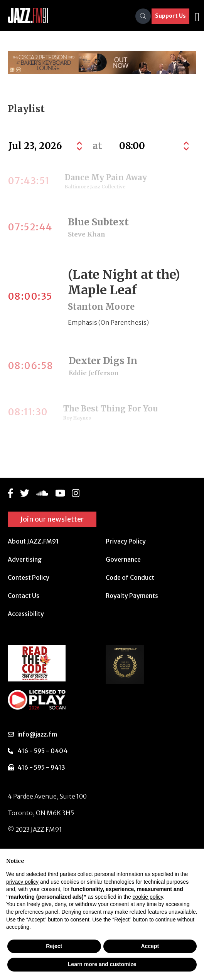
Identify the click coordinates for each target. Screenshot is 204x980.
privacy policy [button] (22, 882)
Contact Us (24, 596)
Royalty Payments (132, 596)
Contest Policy (29, 577)
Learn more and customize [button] (102, 964)
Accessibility (26, 614)
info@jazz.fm (37, 734)
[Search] (143, 16)
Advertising (25, 559)
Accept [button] (150, 946)
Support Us (170, 16)
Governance (123, 559)
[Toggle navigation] (197, 16)
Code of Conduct (130, 577)
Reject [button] (54, 946)
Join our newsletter (52, 519)
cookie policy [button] (148, 897)
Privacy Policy (126, 541)
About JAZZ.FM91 (33, 541)
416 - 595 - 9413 (41, 767)
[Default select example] (153, 146)
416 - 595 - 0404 (42, 751)
